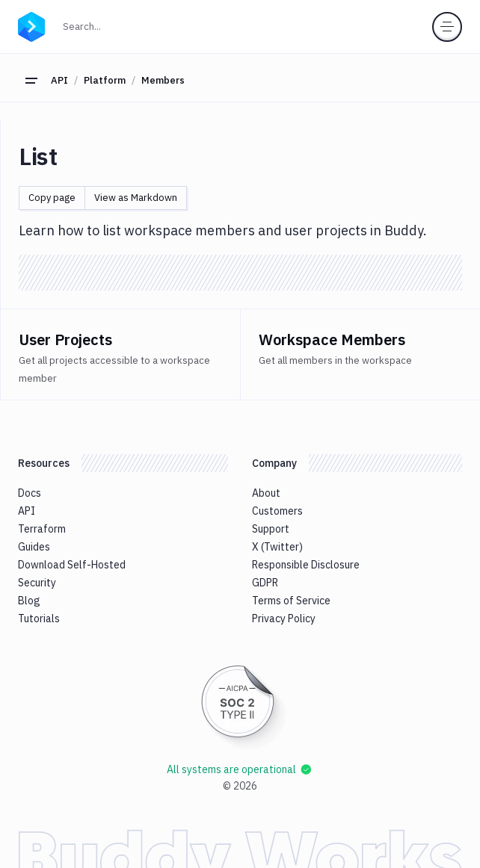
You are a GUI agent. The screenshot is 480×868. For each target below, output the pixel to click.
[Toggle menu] (447, 27)
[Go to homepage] (31, 25)
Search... (114, 25)
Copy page (52, 198)
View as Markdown (136, 198)
